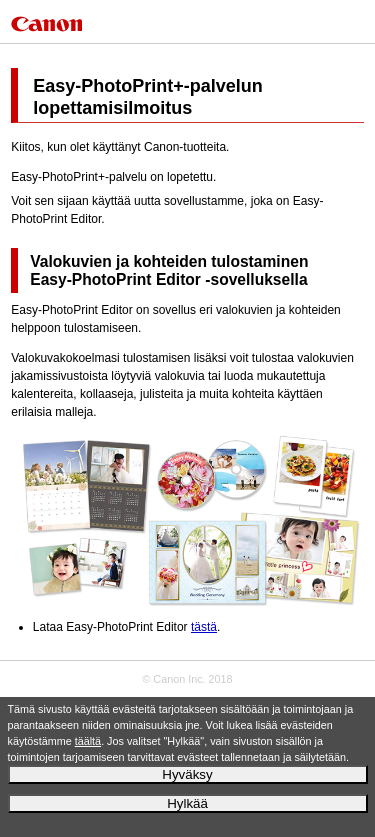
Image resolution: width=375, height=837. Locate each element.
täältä (88, 741)
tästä (204, 627)
